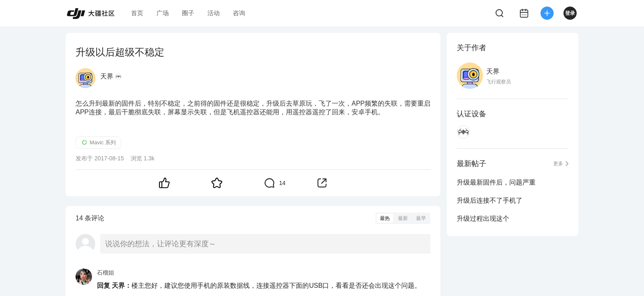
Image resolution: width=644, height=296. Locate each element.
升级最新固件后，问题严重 (496, 182)
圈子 (188, 13)
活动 (214, 13)
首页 (137, 13)
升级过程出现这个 (483, 219)
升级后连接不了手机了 (490, 200)
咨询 (239, 13)
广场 (163, 13)
